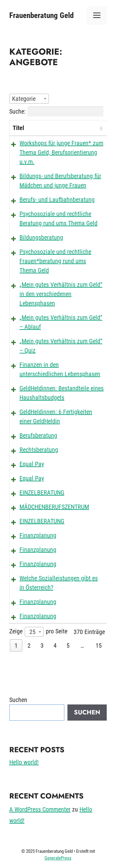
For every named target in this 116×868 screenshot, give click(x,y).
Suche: (56, 111)
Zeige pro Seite (38, 632)
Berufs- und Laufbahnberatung (57, 200)
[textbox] (26, 99)
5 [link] (68, 645)
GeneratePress (58, 858)
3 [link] (42, 645)
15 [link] (99, 645)
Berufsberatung (38, 435)
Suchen (18, 700)
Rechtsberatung (39, 450)
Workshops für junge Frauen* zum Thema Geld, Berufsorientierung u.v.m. (61, 152)
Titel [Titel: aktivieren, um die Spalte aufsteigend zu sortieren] (18, 128)
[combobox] (29, 99)
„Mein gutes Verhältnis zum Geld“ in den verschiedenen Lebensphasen (61, 294)
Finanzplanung (38, 535)
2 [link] (29, 645)
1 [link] (16, 645)
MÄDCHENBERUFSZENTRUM (54, 507)
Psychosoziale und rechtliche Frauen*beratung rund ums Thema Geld (55, 261)
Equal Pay (32, 464)
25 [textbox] (32, 632)
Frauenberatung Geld (41, 15)
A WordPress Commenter (40, 809)
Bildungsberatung (41, 237)
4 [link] (55, 645)
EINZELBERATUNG (42, 492)
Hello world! (24, 762)
